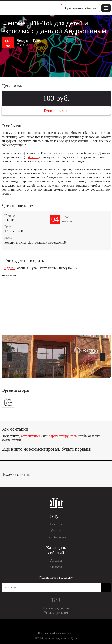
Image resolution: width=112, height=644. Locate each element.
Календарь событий (56, 550)
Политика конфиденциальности (56, 633)
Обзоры (56, 567)
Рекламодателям (56, 613)
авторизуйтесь (32, 436)
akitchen (33, 157)
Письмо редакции (56, 608)
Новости (56, 524)
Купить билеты (56, 110)
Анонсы (56, 560)
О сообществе (56, 537)
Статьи (56, 531)
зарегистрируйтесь (63, 436)
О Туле (56, 516)
